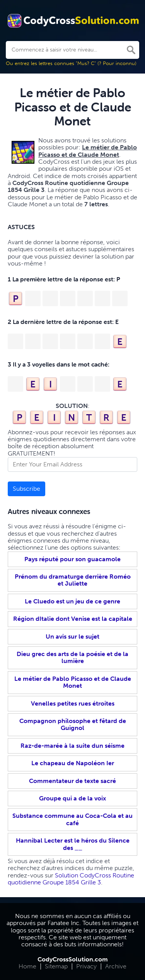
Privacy (86, 966)
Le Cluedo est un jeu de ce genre (72, 601)
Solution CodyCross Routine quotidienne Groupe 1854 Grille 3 (71, 879)
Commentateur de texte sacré (72, 781)
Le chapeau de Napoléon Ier (73, 763)
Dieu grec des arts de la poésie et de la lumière (72, 657)
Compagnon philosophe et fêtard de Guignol (73, 724)
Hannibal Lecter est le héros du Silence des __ (73, 844)
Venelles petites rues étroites (73, 703)
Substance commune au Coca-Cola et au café (72, 819)
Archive (116, 966)
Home (27, 966)
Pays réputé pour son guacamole (72, 559)
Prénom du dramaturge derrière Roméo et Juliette (73, 580)
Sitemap (56, 966)
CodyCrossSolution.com (73, 959)
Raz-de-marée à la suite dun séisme (72, 746)
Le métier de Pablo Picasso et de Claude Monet (73, 682)
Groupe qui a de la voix (72, 798)
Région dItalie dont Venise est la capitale (73, 619)
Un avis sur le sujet (72, 636)
